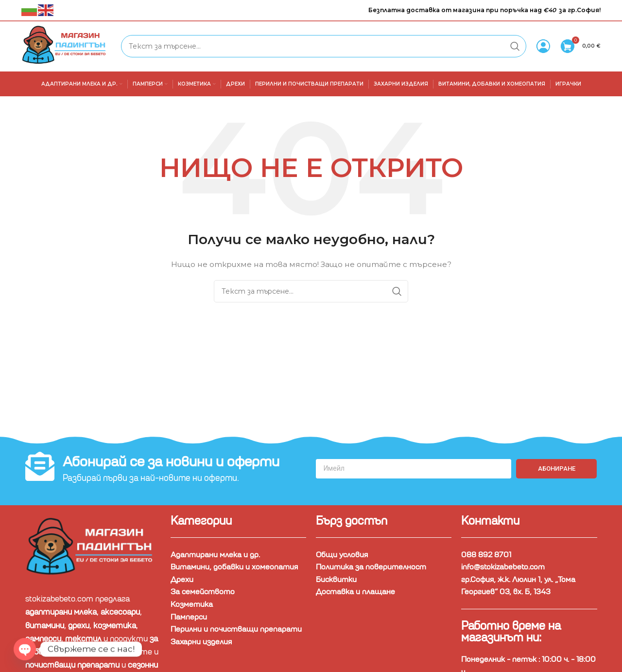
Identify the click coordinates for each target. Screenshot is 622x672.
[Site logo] (67, 46)
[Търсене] (324, 47)
